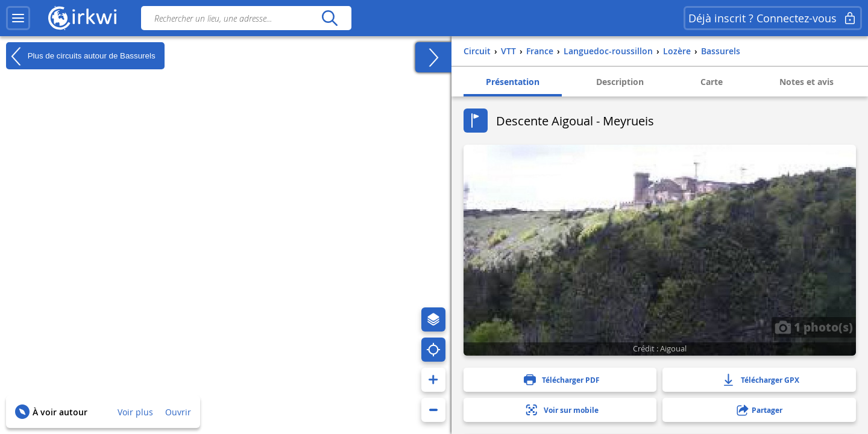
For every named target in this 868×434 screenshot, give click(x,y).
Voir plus (135, 412)
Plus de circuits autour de (81, 56)
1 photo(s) (814, 327)
